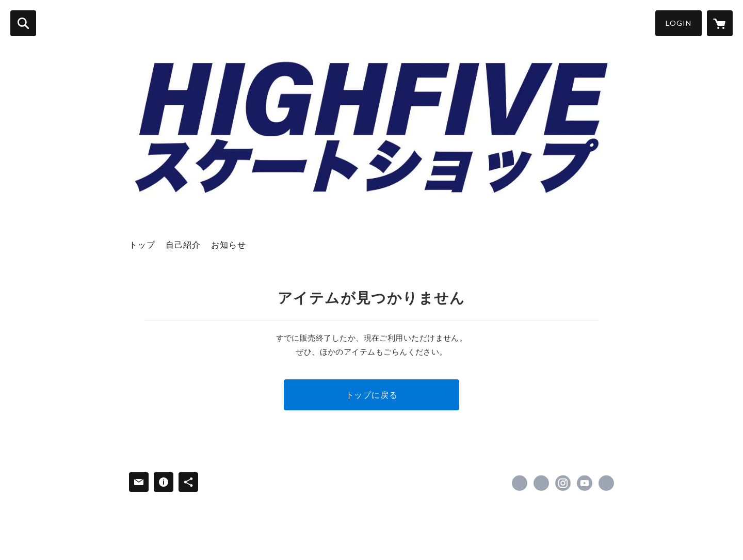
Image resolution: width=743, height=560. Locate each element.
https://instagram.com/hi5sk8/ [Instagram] (563, 483)
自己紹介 (183, 244)
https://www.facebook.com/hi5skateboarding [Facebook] (520, 483)
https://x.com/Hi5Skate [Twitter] (541, 483)
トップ (142, 244)
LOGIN (679, 23)
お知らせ (229, 244)
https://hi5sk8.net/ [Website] (606, 483)
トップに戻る (372, 395)
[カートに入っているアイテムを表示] (720, 23)
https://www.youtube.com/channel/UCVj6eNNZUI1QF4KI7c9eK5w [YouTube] (585, 483)
